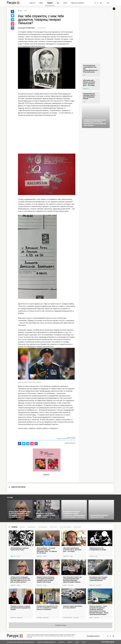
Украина (50, 3)
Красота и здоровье (78, 3)
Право (41, 3)
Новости (32, 3)
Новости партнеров (18, 540)
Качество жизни (65, 632)
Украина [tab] (14, 632)
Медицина (31, 632)
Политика (53, 632)
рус (108, 3)
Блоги (65, 3)
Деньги (22, 632)
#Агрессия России (70, 443)
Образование (42, 632)
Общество (77, 632)
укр (106, 3)
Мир (58, 3)
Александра (26, 28)
